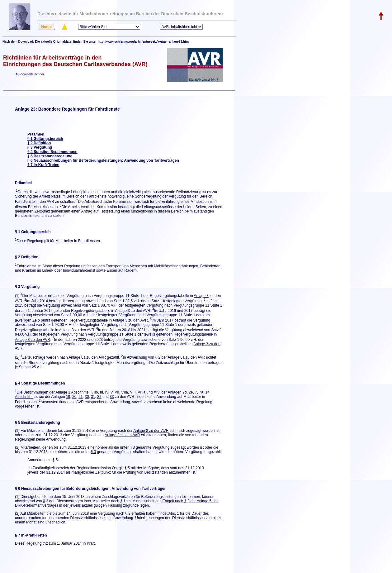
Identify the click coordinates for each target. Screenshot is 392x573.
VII (117, 392)
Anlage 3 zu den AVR (130, 320)
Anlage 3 (201, 296)
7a (201, 392)
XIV (157, 392)
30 (87, 397)
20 (74, 397)
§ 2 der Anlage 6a (170, 357)
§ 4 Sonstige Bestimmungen (52, 152)
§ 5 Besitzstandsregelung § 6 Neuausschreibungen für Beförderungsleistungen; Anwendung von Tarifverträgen (103, 158)
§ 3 (132, 447)
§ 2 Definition (39, 143)
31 (93, 397)
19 (68, 397)
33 (112, 397)
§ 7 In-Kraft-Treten (43, 165)
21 (80, 397)
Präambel (36, 134)
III (102, 392)
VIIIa (142, 392)
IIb (96, 392)
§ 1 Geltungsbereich (45, 139)
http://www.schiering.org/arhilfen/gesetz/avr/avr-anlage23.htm (143, 42)
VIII (133, 392)
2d (184, 392)
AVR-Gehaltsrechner (30, 74)
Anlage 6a (77, 357)
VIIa (125, 392)
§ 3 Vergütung (40, 147)
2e (191, 392)
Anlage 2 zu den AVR (151, 431)
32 (99, 397)
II (91, 392)
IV (107, 392)
